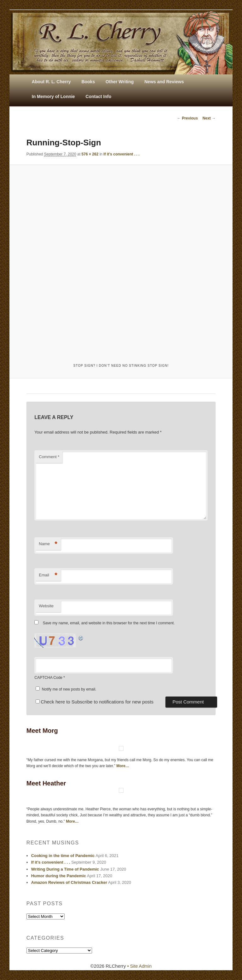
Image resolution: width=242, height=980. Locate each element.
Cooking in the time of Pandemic (63, 856)
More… (123, 766)
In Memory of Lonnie (53, 96)
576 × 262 (90, 154)
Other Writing (120, 82)
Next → (209, 118)
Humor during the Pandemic (59, 876)
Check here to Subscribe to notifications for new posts (95, 702)
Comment (49, 457)
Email (48, 576)
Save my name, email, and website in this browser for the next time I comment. (109, 623)
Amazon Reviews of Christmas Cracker (69, 883)
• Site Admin (139, 966)
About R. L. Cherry (51, 82)
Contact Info (99, 96)
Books (88, 82)
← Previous (187, 118)
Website (46, 607)
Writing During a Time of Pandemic (65, 869)
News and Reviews (164, 82)
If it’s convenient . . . (121, 154)
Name (48, 544)
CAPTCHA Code (48, 678)
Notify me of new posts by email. (69, 690)
